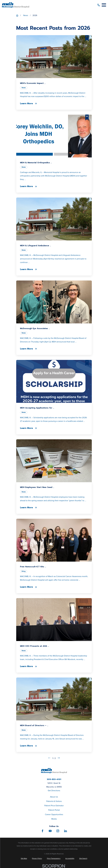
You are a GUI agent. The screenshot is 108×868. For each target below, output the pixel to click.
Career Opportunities (54, 814)
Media (54, 819)
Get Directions (54, 791)
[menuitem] (24, 859)
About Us (54, 797)
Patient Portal (54, 810)
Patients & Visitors (54, 801)
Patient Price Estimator (54, 806)
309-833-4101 (54, 779)
